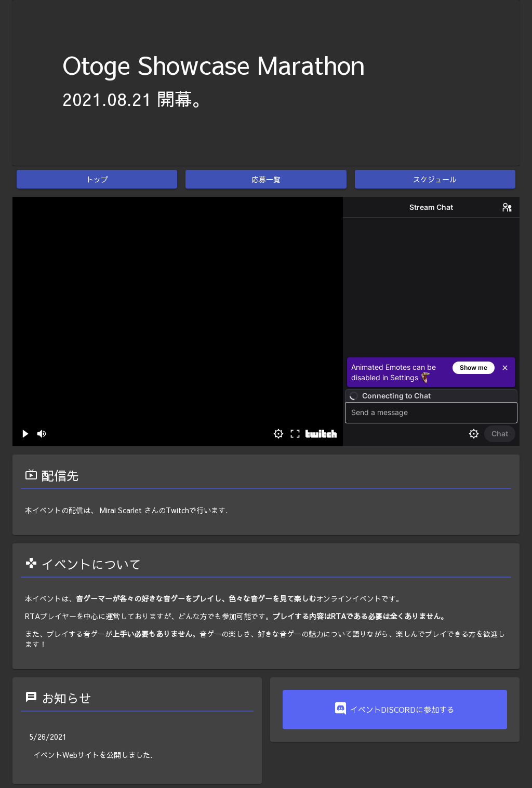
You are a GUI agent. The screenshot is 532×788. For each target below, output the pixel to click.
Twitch (177, 510)
